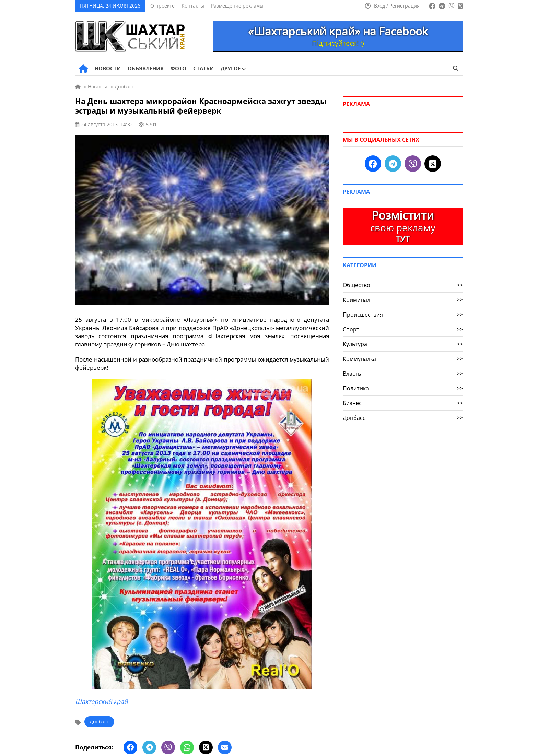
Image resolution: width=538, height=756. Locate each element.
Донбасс (99, 722)
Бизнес (403, 403)
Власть (403, 374)
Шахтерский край (101, 701)
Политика (403, 388)
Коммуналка (403, 359)
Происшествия (403, 315)
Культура (403, 344)
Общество (403, 285)
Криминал (403, 300)
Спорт (403, 329)
